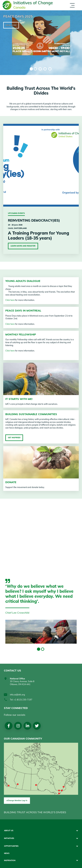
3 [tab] (40, 69)
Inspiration (10, 860)
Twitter (37, 726)
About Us (9, 831)
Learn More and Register (23, 246)
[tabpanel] (41, 43)
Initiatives (9, 838)
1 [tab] (31, 69)
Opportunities (11, 846)
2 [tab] (35, 69)
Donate (11, 482)
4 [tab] (45, 69)
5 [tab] (50, 69)
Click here (10, 300)
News (7, 853)
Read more (11, 25)
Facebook (9, 726)
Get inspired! (14, 438)
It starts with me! (19, 399)
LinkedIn (27, 726)
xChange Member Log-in (17, 800)
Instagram (18, 726)
